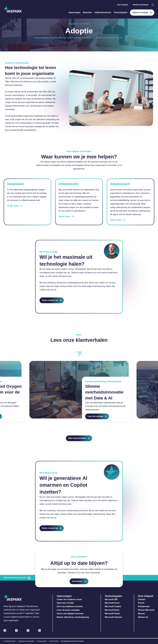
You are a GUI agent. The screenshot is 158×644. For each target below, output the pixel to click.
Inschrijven (77, 581)
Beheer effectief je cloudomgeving (73, 617)
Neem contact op (50, 300)
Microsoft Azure (112, 603)
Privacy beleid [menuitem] (42, 641)
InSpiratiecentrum (103, 12)
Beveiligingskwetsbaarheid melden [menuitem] (72, 641)
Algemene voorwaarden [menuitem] (26, 641)
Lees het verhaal (95, 416)
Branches (87, 12)
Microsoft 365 (111, 599)
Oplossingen (74, 12)
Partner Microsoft (146, 610)
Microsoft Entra (112, 610)
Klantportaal (144, 606)
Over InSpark (123, 5)
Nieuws (141, 614)
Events (141, 603)
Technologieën (121, 12)
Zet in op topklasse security (70, 606)
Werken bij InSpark (141, 5)
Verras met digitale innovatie (70, 614)
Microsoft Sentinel (113, 617)
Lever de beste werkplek (68, 610)
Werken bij (143, 617)
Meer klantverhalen (77, 438)
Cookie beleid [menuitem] (54, 641)
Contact (142, 599)
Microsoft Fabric (112, 614)
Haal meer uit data (65, 603)
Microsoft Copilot (113, 606)
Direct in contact (140, 12)
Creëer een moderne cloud (69, 599)
